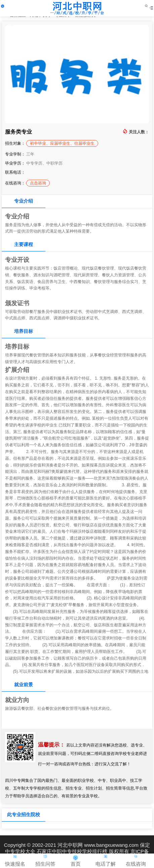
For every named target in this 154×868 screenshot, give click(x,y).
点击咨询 (38, 183)
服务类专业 (18, 132)
